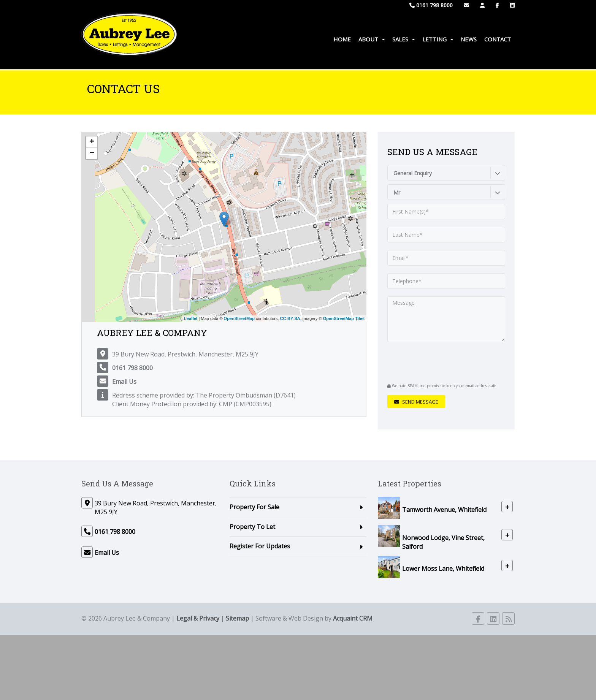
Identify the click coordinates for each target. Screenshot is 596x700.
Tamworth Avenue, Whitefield (444, 509)
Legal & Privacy (198, 618)
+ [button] (92, 142)
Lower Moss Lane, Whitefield (443, 569)
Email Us (124, 382)
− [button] (92, 154)
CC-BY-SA (290, 318)
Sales (403, 39)
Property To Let (252, 527)
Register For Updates (260, 546)
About (372, 39)
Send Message (416, 402)
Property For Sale (254, 507)
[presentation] (434, 361)
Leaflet (191, 318)
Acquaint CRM (353, 618)
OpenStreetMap (239, 318)
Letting (438, 39)
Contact (498, 39)
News (469, 39)
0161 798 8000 (431, 5)
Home (342, 39)
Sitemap (237, 618)
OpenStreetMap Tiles (344, 318)
